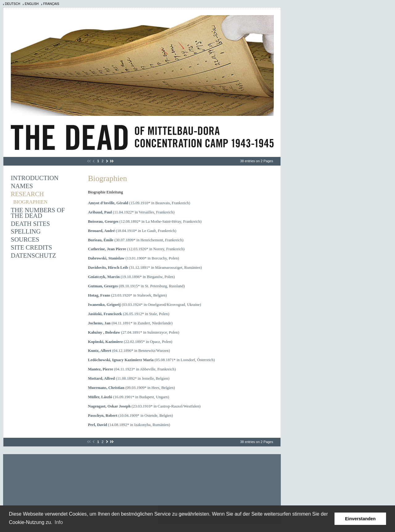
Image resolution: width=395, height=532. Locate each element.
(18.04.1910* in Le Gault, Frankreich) (132, 231)
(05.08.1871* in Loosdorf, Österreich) (151, 360)
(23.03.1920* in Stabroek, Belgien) (127, 295)
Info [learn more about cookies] (59, 522)
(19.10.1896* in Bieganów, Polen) (131, 277)
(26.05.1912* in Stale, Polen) (129, 314)
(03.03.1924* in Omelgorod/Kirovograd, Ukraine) (144, 305)
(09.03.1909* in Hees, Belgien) (131, 388)
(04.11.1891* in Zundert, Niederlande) (130, 323)
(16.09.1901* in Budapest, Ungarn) (129, 397)
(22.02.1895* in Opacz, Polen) (130, 342)
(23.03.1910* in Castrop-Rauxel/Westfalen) (144, 406)
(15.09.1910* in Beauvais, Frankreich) (139, 203)
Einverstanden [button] (360, 519)
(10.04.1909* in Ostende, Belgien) (130, 416)
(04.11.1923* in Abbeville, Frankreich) (132, 369)
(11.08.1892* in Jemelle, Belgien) (129, 378)
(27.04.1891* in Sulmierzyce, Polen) (134, 332)
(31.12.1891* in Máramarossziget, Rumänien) (145, 268)
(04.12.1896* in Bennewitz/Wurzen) (129, 351)
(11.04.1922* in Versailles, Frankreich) (131, 212)
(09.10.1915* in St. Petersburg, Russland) (136, 286)
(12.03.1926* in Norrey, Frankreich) (136, 249)
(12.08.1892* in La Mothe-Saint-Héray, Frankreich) (145, 222)
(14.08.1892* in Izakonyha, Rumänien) (129, 425)
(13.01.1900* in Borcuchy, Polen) (133, 258)
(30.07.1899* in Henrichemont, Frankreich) (136, 240)
